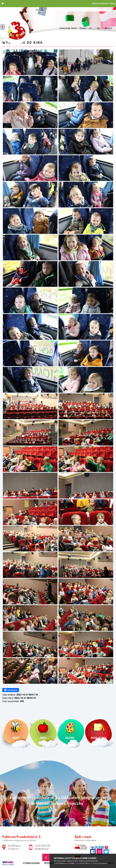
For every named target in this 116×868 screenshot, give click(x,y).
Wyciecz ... (108, 28)
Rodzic (81, 28)
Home (74, 28)
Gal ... (97, 28)
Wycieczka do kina (23, 42)
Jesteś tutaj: (65, 28)
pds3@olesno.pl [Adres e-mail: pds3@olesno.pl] (41, 849)
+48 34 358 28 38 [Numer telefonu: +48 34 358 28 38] (42, 846)
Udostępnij (11, 690)
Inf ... (90, 28)
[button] (3, 4)
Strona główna (31, 863)
